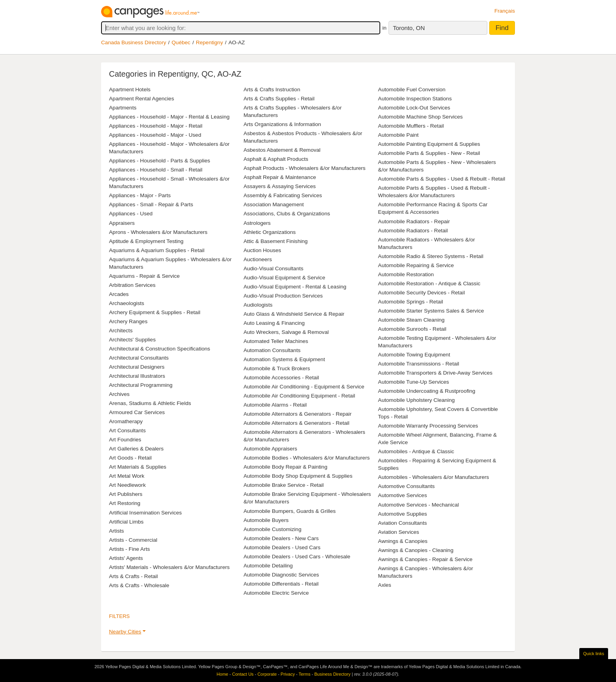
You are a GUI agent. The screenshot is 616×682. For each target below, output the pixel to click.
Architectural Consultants (139, 358)
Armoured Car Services (137, 412)
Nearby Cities (125, 632)
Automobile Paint (398, 135)
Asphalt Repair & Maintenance (280, 177)
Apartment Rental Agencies (142, 99)
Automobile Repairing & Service (416, 265)
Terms (304, 674)
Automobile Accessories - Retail (281, 378)
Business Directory (332, 674)
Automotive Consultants (406, 486)
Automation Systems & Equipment (284, 359)
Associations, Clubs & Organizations (287, 214)
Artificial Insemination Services (145, 513)
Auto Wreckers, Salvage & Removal (286, 332)
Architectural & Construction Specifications (160, 349)
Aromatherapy (126, 421)
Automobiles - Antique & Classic (416, 451)
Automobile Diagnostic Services (281, 575)
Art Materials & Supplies (138, 467)
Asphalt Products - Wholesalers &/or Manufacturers (305, 168)
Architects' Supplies (132, 340)
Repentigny (209, 42)
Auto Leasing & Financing (274, 323)
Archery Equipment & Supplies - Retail (155, 312)
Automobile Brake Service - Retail (284, 485)
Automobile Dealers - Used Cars (282, 547)
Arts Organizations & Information (282, 124)
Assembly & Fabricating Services (283, 195)
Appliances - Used (131, 214)
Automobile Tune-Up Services (413, 382)
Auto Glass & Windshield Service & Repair (294, 314)
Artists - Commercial (133, 540)
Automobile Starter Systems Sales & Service (431, 311)
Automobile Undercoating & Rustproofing (426, 391)
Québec (181, 42)
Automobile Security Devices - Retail (421, 293)
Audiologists (258, 305)
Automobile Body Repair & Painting (285, 467)
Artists (116, 531)
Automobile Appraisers (270, 449)
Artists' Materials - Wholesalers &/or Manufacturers (169, 567)
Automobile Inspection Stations (415, 99)
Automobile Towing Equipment (414, 355)
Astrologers (257, 223)
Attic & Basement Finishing (276, 241)
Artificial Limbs (126, 522)
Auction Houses (262, 250)
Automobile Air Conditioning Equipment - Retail (300, 396)
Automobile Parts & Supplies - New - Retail (429, 153)
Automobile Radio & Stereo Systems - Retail (431, 256)
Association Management (274, 204)
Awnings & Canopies (403, 541)
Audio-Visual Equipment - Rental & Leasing (295, 287)
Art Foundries (125, 440)
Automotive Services (402, 495)
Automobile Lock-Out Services (414, 108)
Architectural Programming (141, 385)
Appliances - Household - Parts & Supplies (160, 161)
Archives (119, 394)
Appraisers (122, 223)
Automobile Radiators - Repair (414, 221)
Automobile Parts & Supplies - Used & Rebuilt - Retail (441, 179)
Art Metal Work (127, 476)
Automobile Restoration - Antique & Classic (429, 284)
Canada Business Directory (134, 42)
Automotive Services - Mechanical (418, 505)
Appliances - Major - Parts (140, 195)
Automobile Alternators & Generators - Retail (297, 423)
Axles (384, 585)
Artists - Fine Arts (129, 549)
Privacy (288, 674)
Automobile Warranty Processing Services (428, 426)
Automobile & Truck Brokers (277, 368)
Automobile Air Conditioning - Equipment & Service (304, 387)
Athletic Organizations (270, 232)
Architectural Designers (137, 367)
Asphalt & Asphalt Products (276, 159)
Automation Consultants (272, 350)
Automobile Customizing (273, 529)
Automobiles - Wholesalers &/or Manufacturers (433, 477)
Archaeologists (127, 303)
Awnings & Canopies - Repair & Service (425, 559)
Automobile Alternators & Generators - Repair (298, 414)
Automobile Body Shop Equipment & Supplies (298, 476)
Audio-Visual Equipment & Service (285, 278)
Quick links (594, 654)
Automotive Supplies (402, 514)
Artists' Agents (126, 558)
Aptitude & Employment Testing (146, 241)
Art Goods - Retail (130, 458)
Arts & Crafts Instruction (272, 89)
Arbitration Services (132, 285)
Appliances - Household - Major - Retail (156, 126)
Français (505, 11)
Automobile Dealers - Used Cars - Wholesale (297, 557)
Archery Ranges (128, 321)
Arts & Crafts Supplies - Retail (279, 99)
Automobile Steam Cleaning (411, 320)
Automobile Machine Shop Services (420, 117)
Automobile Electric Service (276, 593)
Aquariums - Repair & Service (144, 276)
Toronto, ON (409, 28)
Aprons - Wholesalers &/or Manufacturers (158, 232)
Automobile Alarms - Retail (275, 405)
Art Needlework (127, 485)
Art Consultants (127, 430)
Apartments (123, 108)
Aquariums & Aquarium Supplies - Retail (157, 250)
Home (223, 674)
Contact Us (243, 674)
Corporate (267, 674)
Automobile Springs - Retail (410, 302)
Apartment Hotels (130, 89)
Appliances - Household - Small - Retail (156, 170)
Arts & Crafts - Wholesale (139, 585)
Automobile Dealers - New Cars (281, 538)
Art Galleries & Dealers (136, 449)
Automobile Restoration (406, 274)
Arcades (119, 294)
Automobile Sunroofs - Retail (412, 329)
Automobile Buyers (266, 520)
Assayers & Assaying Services (280, 186)
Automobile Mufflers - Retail (411, 126)
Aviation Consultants (402, 523)
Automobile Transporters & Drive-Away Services (435, 373)
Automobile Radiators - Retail (413, 231)
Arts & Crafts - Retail (133, 576)
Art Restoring (125, 503)
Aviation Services (398, 532)
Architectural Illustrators (137, 376)
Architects (121, 331)
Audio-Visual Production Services (283, 296)
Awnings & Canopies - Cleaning (416, 550)
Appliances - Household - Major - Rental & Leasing (169, 117)
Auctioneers (258, 259)
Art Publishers (126, 494)
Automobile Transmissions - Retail (419, 364)
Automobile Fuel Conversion (412, 89)
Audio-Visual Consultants (274, 268)
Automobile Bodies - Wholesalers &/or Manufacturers (307, 458)
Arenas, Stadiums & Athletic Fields (150, 403)
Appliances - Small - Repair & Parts (151, 204)
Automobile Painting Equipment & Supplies (429, 144)
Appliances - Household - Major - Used (155, 135)
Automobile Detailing (268, 566)
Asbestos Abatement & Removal (282, 150)
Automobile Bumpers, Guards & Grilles (290, 511)
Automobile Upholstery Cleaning (416, 400)
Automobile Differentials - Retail (281, 584)
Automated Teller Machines (276, 341)
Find (502, 28)
